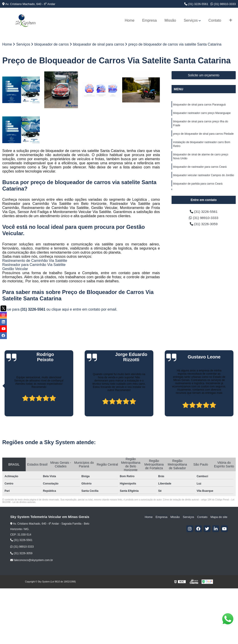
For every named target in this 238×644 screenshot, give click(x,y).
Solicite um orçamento (204, 75)
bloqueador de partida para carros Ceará (198, 186)
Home (130, 20)
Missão (170, 20)
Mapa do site (219, 517)
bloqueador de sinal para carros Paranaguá (199, 105)
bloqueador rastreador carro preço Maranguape (202, 113)
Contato (215, 20)
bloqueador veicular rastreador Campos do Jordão (204, 178)
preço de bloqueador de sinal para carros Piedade (203, 135)
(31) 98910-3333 (223, 4)
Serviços (191, 20)
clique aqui (60, 310)
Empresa (149, 20)
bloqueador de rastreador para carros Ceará (200, 169)
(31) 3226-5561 (196, 4)
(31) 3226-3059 (204, 225)
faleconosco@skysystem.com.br (32, 560)
